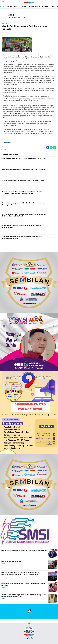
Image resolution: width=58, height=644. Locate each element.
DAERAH (17, 7)
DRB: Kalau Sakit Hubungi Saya (11, 561)
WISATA (53, 7)
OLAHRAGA (45, 7)
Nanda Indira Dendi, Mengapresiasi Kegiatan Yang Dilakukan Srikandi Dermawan (23, 585)
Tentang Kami (29, 633)
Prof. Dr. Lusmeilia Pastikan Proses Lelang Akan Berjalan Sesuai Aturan (24, 550)
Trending (3, 7)
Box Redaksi (29, 630)
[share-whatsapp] (55, 147)
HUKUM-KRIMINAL (35, 7)
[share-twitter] (51, 147)
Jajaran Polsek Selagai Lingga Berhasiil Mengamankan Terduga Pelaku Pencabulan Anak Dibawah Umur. (24, 596)
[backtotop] (29, 624)
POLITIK (10, 7)
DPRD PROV (6, 24)
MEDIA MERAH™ (29, 639)
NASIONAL (24, 7)
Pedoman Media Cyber (29, 631)
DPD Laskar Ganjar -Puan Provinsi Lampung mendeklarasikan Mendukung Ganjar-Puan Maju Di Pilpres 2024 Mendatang (21, 573)
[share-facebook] (48, 147)
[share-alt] (44, 147)
